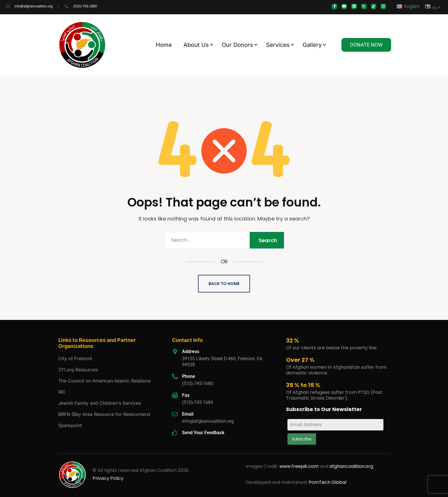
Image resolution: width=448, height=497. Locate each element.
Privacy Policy (108, 478)
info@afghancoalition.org (208, 421)
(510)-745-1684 (198, 402)
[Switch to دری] (433, 7)
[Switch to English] (408, 7)
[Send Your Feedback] (175, 433)
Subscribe (302, 439)
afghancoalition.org (351, 466)
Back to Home (224, 284)
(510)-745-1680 (198, 383)
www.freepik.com (300, 466)
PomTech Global (327, 482)
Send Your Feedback (203, 433)
